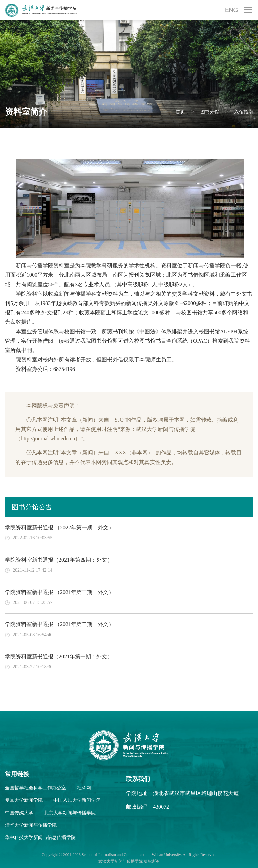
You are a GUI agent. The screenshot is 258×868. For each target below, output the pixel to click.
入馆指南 (243, 112)
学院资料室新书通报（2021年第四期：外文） (59, 560)
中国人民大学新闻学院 (77, 800)
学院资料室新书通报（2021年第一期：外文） (59, 657)
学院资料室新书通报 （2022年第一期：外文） (59, 528)
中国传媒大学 (19, 813)
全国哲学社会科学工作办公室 (36, 788)
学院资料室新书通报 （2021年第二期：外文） (59, 624)
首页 (180, 112)
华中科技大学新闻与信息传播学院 (40, 838)
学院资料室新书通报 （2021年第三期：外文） (59, 592)
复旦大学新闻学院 (24, 800)
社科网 (84, 788)
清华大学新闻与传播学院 (31, 825)
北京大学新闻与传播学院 (70, 813)
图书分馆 (209, 112)
